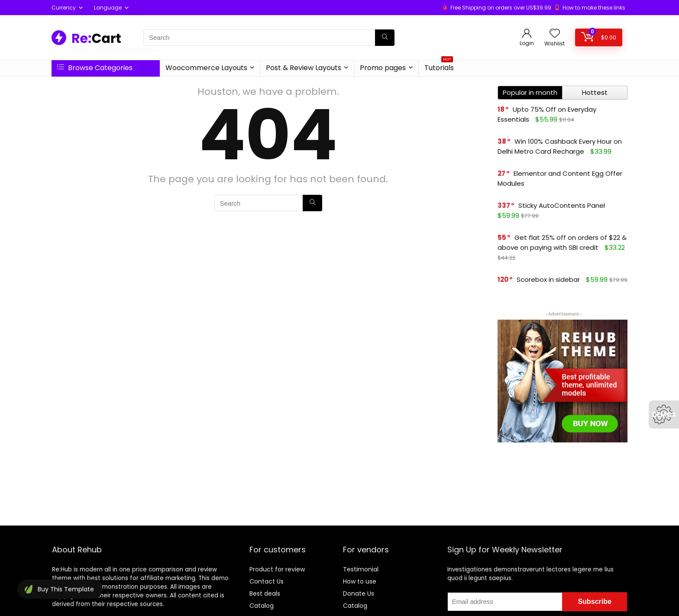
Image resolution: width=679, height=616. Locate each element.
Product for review (277, 569)
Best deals (265, 593)
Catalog (262, 606)
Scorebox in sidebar (548, 279)
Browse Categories (95, 68)
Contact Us (267, 581)
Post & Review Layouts (304, 68)
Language (108, 8)
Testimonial (361, 569)
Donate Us (359, 593)
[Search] (385, 38)
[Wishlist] (555, 34)
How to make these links (594, 8)
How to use (360, 581)
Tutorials (439, 66)
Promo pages (383, 68)
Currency (64, 8)
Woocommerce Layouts (206, 68)
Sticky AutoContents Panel (562, 205)
